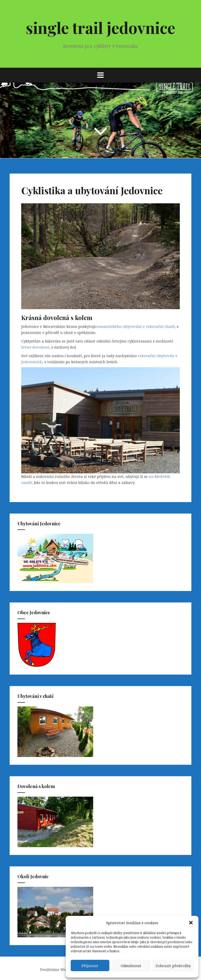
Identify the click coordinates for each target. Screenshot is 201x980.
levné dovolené (35, 347)
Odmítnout (131, 966)
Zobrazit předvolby (173, 966)
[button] (191, 923)
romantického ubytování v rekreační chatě (135, 326)
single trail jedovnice (100, 27)
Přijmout (90, 966)
